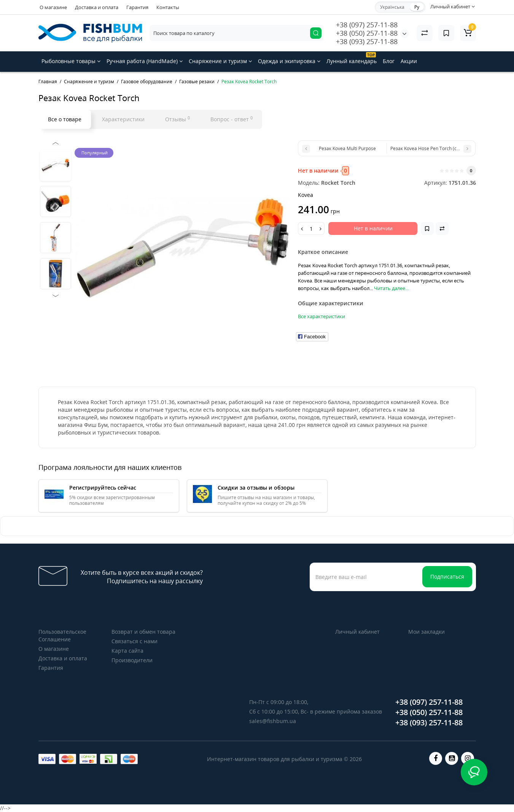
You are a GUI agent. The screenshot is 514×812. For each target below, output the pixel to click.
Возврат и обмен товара (143, 632)
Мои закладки (426, 632)
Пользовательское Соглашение (62, 635)
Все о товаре (65, 119)
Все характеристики (321, 316)
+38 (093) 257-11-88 (367, 41)
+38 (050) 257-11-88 (367, 33)
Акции (409, 61)
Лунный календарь (352, 58)
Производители (132, 660)
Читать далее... (391, 288)
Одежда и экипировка (289, 61)
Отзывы (177, 119)
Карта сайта (127, 651)
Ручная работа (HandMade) (145, 61)
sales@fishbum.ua (273, 721)
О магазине (53, 7)
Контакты (168, 7)
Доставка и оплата (97, 7)
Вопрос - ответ (232, 119)
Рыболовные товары (71, 61)
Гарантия (137, 7)
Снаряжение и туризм (220, 61)
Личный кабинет (357, 632)
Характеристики (123, 119)
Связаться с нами (134, 641)
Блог (389, 61)
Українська (392, 7)
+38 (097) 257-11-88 (367, 25)
